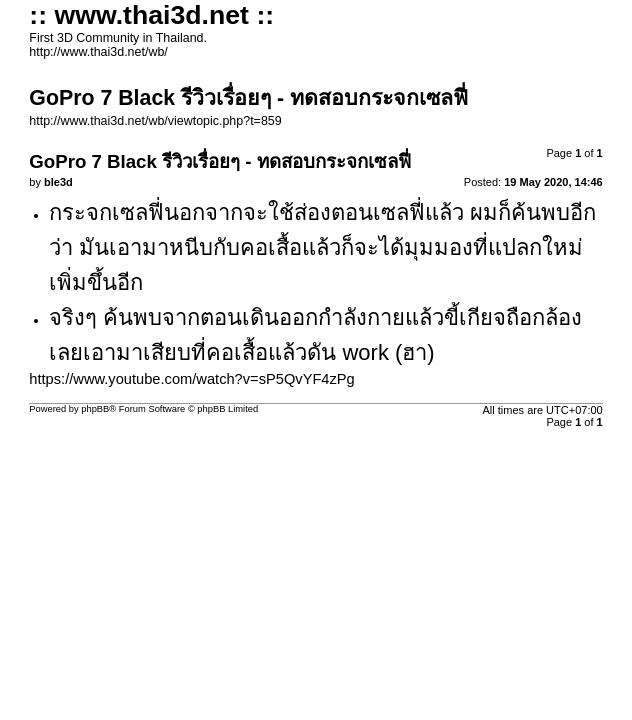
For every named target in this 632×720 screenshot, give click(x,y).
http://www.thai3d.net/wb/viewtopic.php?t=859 (155, 121)
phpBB (95, 409)
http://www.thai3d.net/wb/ (98, 52)
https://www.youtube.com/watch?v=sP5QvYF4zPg (191, 379)
